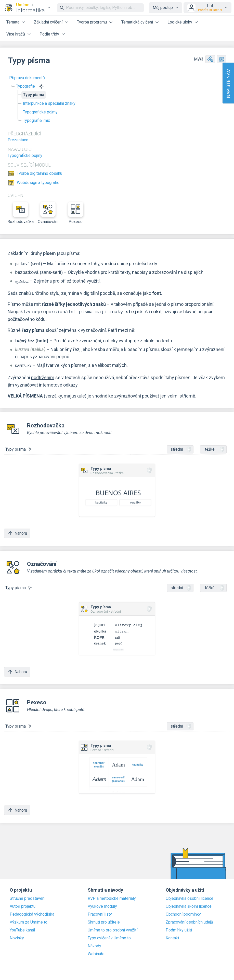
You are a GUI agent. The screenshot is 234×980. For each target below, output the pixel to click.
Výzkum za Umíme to (29, 922)
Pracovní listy (100, 914)
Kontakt (172, 938)
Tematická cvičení (137, 22)
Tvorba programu (92, 22)
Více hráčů (16, 34)
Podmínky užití (179, 930)
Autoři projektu (23, 906)
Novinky (17, 938)
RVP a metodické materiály (112, 899)
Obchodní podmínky (183, 914)
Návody (94, 946)
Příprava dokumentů (27, 78)
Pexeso (76, 213)
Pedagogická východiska (32, 914)
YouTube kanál (22, 930)
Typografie (25, 86)
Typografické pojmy (40, 112)
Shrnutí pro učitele (104, 922)
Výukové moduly (102, 906)
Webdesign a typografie (38, 183)
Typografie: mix (36, 120)
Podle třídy (49, 34)
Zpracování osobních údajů (189, 922)
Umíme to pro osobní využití (113, 930)
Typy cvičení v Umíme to (109, 938)
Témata (13, 22)
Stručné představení (28, 899)
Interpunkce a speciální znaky (49, 103)
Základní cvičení (48, 22)
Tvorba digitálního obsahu (40, 173)
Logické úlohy (180, 22)
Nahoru (17, 533)
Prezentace (18, 140)
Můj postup (163, 8)
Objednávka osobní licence (190, 899)
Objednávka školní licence (189, 906)
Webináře (96, 954)
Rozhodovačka (20, 213)
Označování (48, 213)
